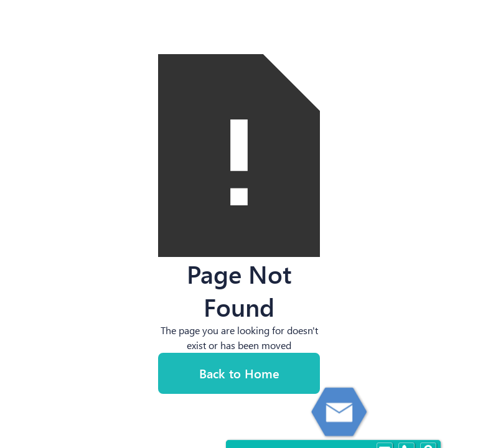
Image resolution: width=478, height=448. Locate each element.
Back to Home (239, 373)
